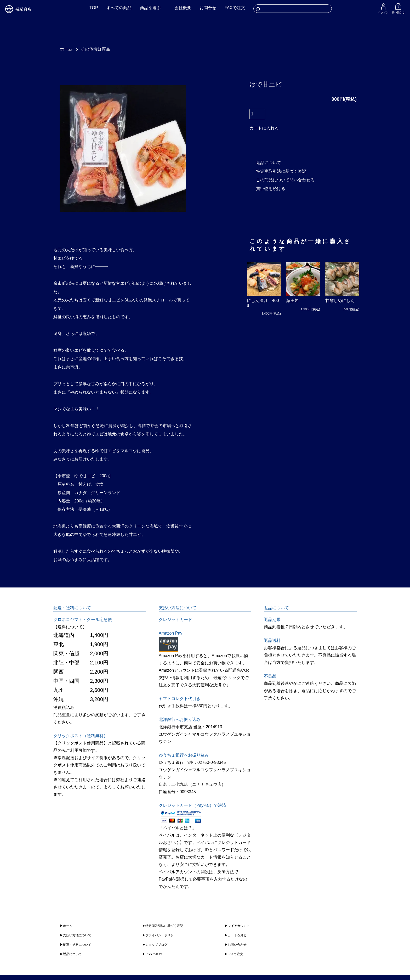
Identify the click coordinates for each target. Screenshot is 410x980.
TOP (94, 8)
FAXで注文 (235, 8)
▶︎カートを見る (236, 935)
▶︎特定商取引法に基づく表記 (163, 926)
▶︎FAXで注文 (234, 954)
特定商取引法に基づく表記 (281, 171)
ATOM (158, 954)
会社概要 (183, 8)
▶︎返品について (71, 954)
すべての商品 (119, 8)
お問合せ (208, 8)
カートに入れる (264, 128)
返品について (269, 163)
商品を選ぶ (150, 8)
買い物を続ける (271, 189)
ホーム (66, 49)
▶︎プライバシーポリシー (160, 935)
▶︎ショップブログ (155, 945)
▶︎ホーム (66, 926)
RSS (149, 954)
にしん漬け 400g (263, 303)
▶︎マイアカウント (237, 926)
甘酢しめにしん (340, 301)
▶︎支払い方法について (76, 935)
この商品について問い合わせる (285, 180)
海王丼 (292, 301)
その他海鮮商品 (95, 49)
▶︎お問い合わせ (236, 945)
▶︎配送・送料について (76, 945)
